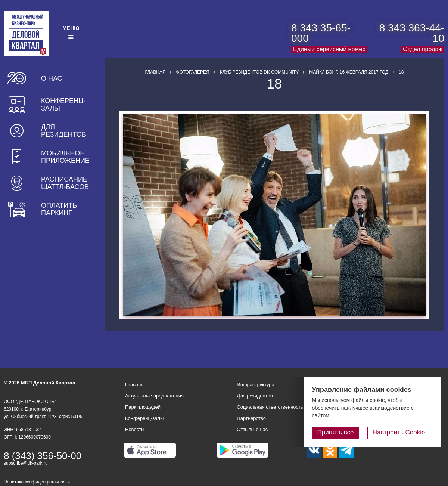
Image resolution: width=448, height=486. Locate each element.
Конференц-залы (63, 105)
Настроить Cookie (402, 433)
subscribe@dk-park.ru (26, 463)
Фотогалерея (193, 72)
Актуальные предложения (154, 396)
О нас (52, 78)
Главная (155, 72)
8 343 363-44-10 (412, 33)
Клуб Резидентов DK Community (259, 72)
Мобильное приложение (65, 157)
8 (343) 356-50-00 (43, 456)
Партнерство (251, 418)
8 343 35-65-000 (321, 33)
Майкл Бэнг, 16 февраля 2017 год (349, 72)
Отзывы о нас (252, 429)
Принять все (341, 433)
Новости (134, 429)
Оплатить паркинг (59, 209)
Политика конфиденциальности (37, 482)
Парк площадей (143, 407)
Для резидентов (64, 131)
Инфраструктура (255, 385)
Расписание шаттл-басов (65, 183)
